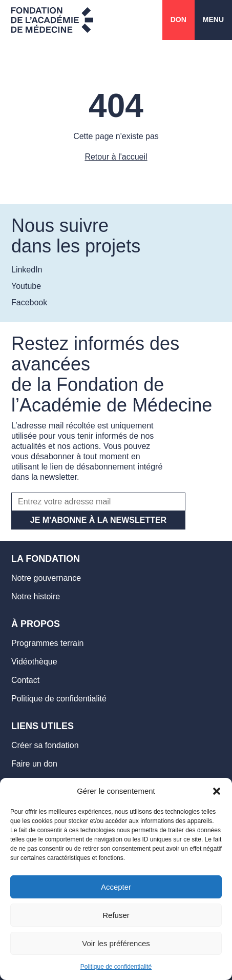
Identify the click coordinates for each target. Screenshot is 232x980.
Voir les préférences (116, 943)
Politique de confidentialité (116, 967)
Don (178, 19)
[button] (217, 791)
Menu (213, 19)
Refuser (116, 915)
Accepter (116, 887)
